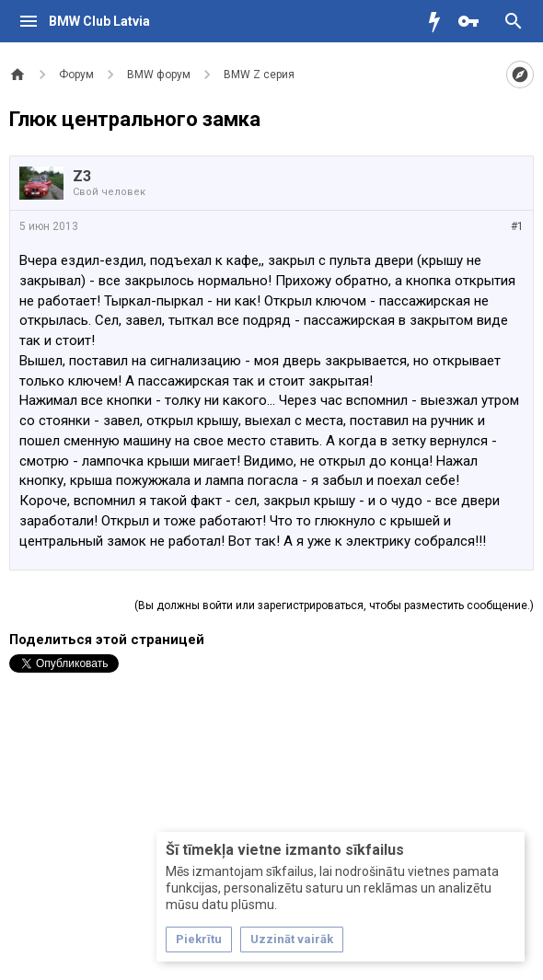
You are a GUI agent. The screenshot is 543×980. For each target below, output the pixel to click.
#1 (517, 226)
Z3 (82, 176)
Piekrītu (199, 939)
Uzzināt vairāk (292, 939)
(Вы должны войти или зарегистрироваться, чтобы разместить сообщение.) (334, 605)
